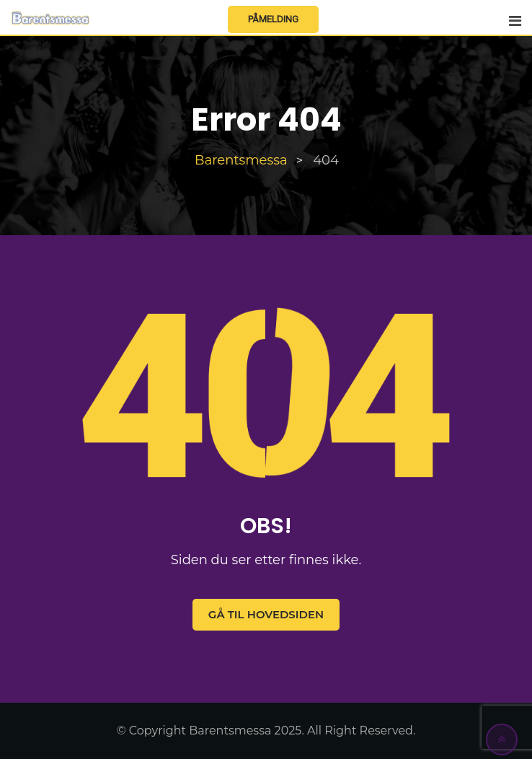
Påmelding (273, 19)
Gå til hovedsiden (266, 614)
